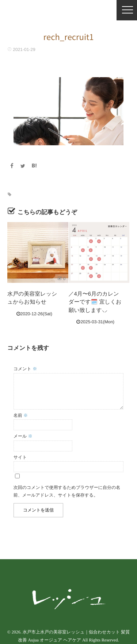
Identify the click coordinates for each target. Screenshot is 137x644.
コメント (25, 369)
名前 (21, 415)
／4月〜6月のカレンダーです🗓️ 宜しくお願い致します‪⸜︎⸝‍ (95, 302)
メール (23, 436)
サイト (20, 457)
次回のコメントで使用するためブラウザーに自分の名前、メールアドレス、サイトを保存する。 (67, 491)
